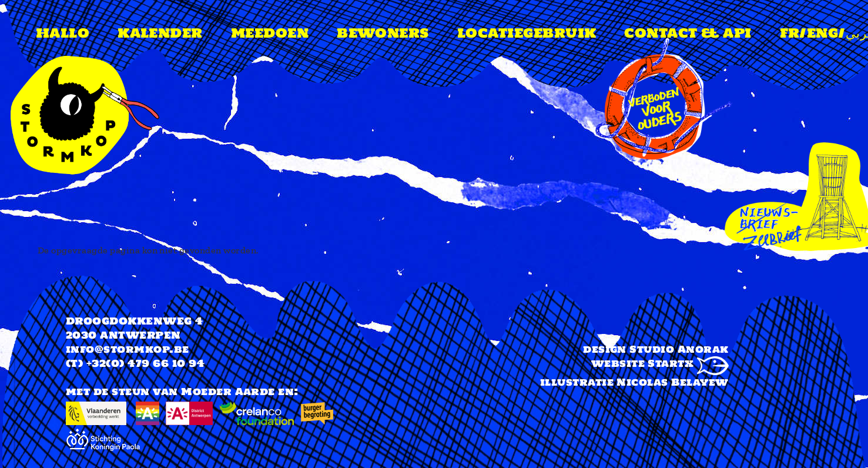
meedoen (270, 33)
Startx (688, 363)
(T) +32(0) (95, 363)
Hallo (63, 33)
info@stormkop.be (128, 349)
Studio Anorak (679, 349)
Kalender (160, 33)
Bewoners (383, 33)
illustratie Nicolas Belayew (634, 382)
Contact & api (688, 33)
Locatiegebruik (527, 33)
